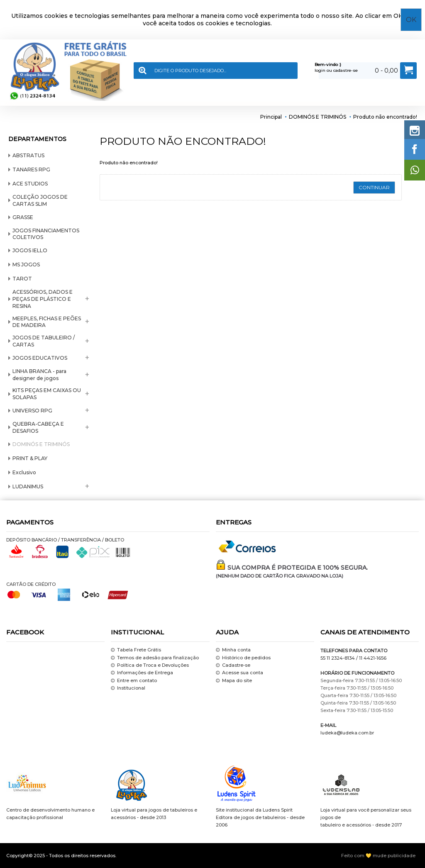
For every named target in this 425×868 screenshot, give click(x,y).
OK (411, 20)
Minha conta (233, 650)
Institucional (128, 688)
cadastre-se (346, 70)
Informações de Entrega (142, 673)
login (320, 70)
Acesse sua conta (239, 673)
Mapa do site (234, 681)
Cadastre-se (233, 665)
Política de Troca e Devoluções (150, 665)
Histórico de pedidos (243, 658)
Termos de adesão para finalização (155, 658)
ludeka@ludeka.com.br (347, 733)
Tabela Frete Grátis (136, 650)
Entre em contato (134, 681)
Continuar (374, 187)
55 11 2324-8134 (338, 658)
